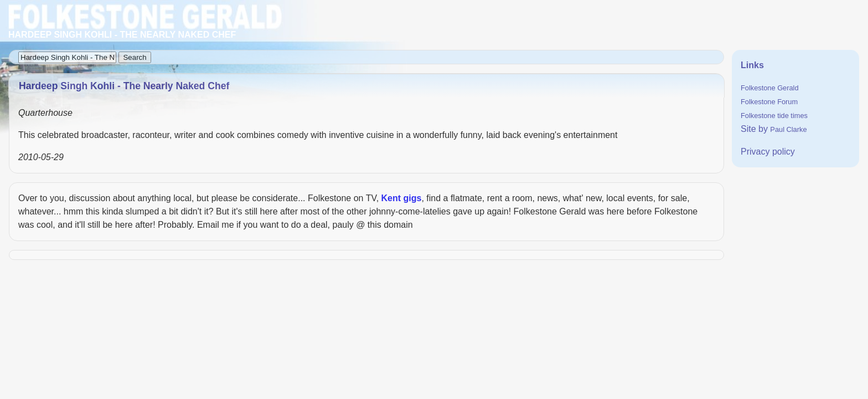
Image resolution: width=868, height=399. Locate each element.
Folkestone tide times (774, 116)
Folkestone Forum (769, 102)
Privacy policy (768, 152)
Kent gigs (402, 198)
